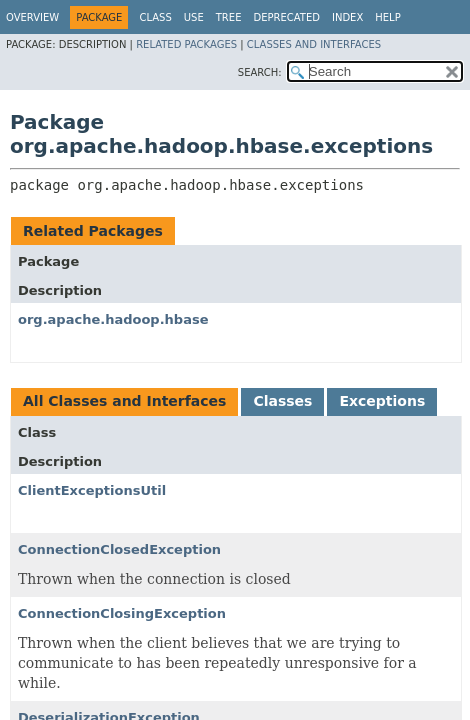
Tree (229, 17)
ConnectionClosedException (119, 549)
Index (347, 17)
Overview (32, 17)
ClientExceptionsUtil (92, 490)
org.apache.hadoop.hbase (113, 319)
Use (194, 17)
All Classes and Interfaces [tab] (124, 401)
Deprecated (286, 17)
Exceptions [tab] (382, 401)
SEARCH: (260, 72)
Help (387, 17)
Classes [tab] (282, 401)
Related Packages (186, 44)
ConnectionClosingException (122, 613)
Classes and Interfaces (314, 44)
